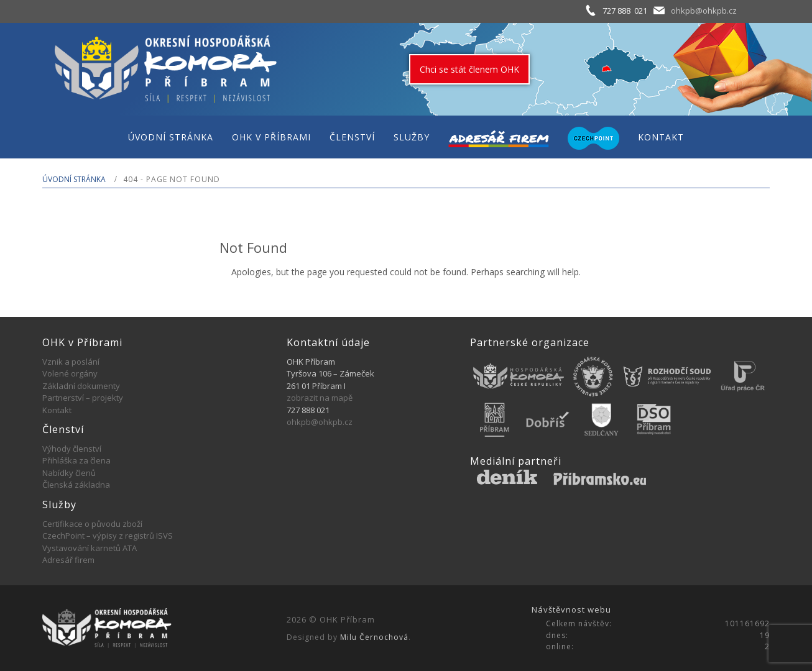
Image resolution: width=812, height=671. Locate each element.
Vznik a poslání (71, 362)
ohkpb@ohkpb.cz (704, 11)
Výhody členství (72, 449)
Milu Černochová (374, 637)
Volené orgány (70, 373)
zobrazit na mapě (320, 398)
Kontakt (57, 410)
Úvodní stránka (74, 179)
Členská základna (76, 485)
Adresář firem (68, 560)
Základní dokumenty (81, 386)
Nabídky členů (69, 473)
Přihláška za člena (76, 460)
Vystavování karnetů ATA (90, 548)
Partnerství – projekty (83, 398)
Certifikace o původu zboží (92, 524)
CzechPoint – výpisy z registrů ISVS (108, 536)
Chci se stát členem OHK (469, 69)
